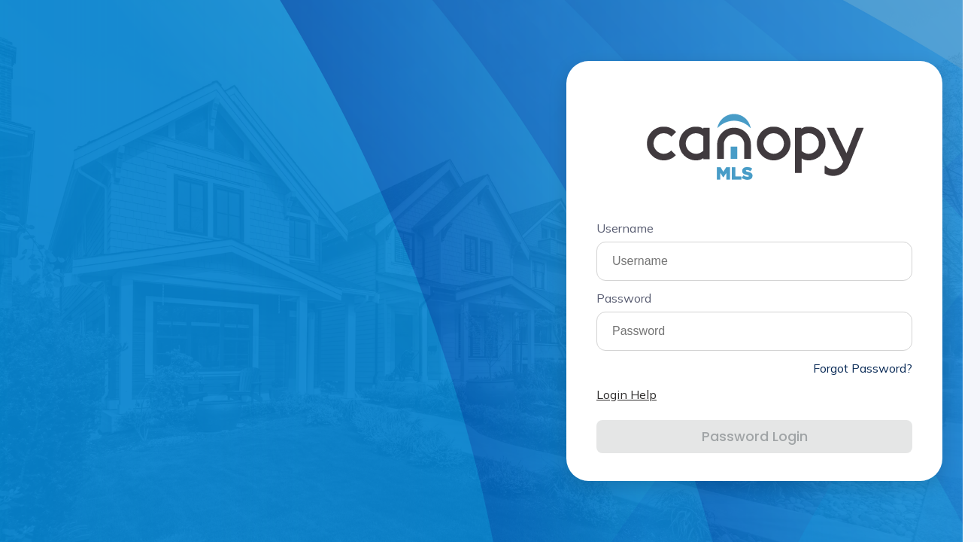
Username (625, 228)
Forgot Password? (863, 368)
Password (624, 298)
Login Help (627, 394)
